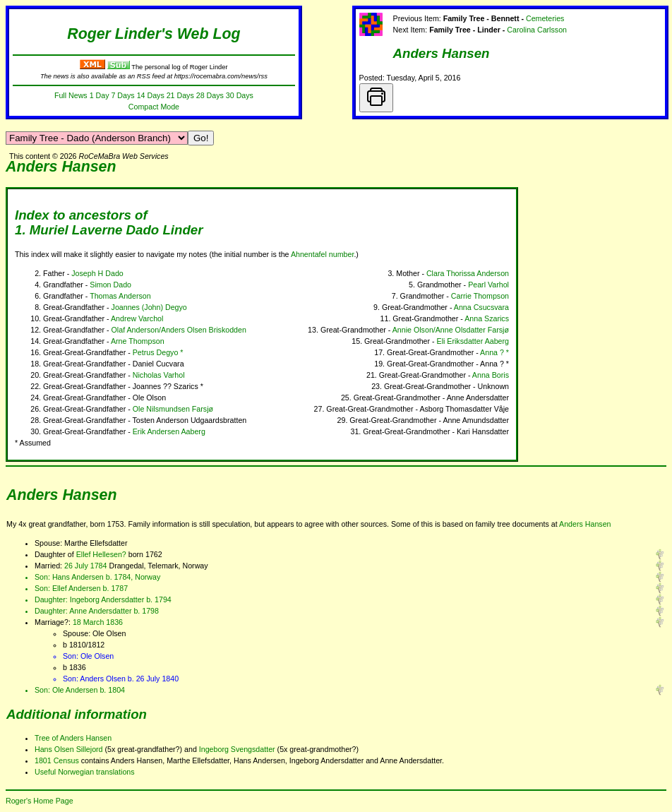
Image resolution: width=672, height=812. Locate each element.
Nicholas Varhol (159, 375)
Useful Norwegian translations (85, 772)
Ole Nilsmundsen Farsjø (173, 409)
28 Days (210, 95)
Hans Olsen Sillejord (69, 749)
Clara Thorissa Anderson (468, 273)
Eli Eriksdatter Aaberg (473, 341)
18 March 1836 (98, 622)
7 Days (122, 95)
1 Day (100, 95)
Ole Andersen (75, 690)
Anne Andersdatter (100, 611)
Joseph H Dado (97, 273)
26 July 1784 (85, 566)
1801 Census (57, 760)
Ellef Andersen (77, 588)
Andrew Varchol (137, 318)
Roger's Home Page (40, 801)
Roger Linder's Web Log (154, 34)
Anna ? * (494, 352)
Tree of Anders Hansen (73, 738)
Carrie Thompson (480, 296)
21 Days (180, 95)
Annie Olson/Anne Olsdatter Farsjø (451, 330)
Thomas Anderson (120, 296)
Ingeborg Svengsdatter (237, 749)
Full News (71, 95)
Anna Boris (491, 375)
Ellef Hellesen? (101, 554)
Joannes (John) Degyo (149, 307)
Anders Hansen (442, 53)
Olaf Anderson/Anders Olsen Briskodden (179, 330)
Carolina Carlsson (537, 30)
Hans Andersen (78, 577)
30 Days (240, 95)
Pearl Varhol (488, 285)
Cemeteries (545, 18)
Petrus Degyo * (158, 352)
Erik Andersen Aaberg (169, 431)
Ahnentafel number (322, 254)
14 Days (151, 95)
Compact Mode (154, 107)
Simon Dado (110, 285)
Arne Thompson (138, 341)
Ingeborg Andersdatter (107, 599)
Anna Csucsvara (481, 307)
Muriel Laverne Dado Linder (116, 230)
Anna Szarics (487, 318)
